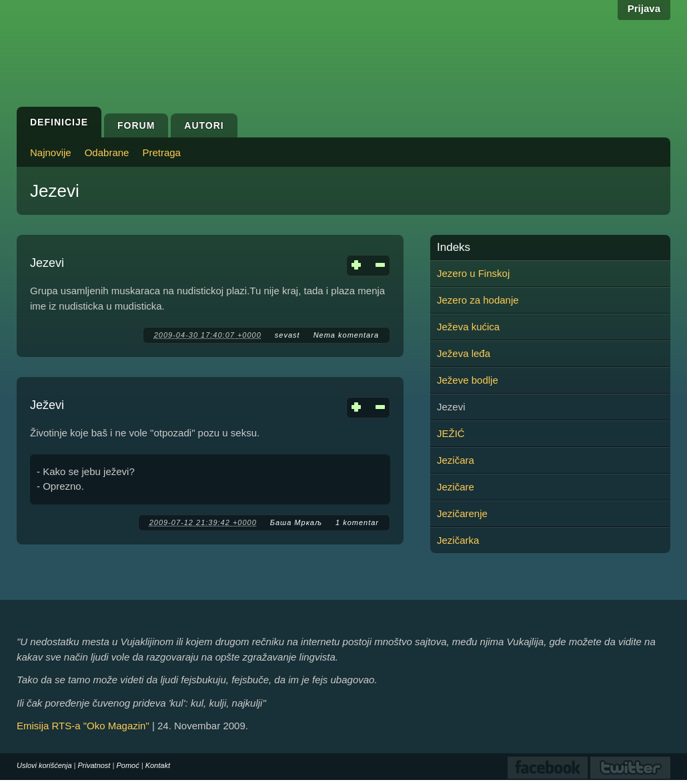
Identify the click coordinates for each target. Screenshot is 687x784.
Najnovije (51, 152)
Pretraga (161, 152)
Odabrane (107, 152)
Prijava (644, 8)
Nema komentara (346, 335)
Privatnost (94, 765)
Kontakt (158, 765)
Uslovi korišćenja (44, 765)
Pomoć (127, 765)
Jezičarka (458, 540)
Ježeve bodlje (468, 380)
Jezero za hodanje (478, 300)
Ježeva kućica (468, 327)
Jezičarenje (462, 513)
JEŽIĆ (451, 433)
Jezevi (47, 263)
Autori (204, 125)
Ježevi (47, 405)
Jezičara (456, 460)
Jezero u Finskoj (473, 273)
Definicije (59, 122)
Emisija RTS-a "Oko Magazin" (83, 726)
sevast (287, 335)
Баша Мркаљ (296, 522)
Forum (136, 125)
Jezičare (456, 487)
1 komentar (357, 522)
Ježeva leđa (464, 353)
